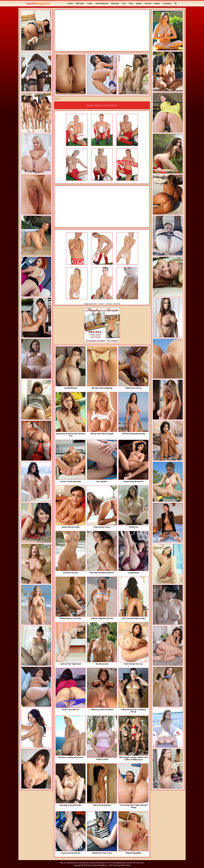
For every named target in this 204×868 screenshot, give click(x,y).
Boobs (139, 3)
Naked (38, 3)
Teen (131, 3)
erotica (109, 304)
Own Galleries (102, 3)
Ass (124, 3)
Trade (90, 3)
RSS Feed (80, 3)
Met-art (63, 863)
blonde (117, 304)
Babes (157, 3)
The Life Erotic (138, 863)
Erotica (148, 3)
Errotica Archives (79, 863)
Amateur (115, 3)
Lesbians (167, 3)
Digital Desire (122, 863)
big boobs (93, 304)
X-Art (107, 863)
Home (70, 3)
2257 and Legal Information (120, 865)
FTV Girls (112, 863)
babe (101, 304)
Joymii (130, 863)
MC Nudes (91, 863)
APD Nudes (100, 863)
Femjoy (69, 863)
